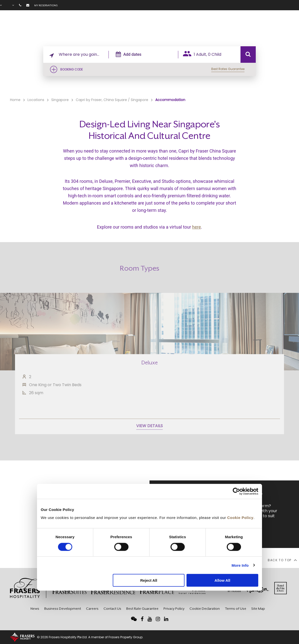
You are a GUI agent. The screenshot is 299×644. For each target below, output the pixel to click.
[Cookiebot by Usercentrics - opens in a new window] (236, 491)
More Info (240, 565)
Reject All (149, 580)
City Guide (284, 28)
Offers (232, 28)
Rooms (184, 28)
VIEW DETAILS (149, 439)
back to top (282, 560)
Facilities (208, 28)
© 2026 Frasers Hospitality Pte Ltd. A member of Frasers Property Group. (90, 637)
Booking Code (71, 69)
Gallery (250, 28)
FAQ (265, 28)
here (197, 227)
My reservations (46, 5)
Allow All (222, 580)
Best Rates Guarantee (228, 69)
